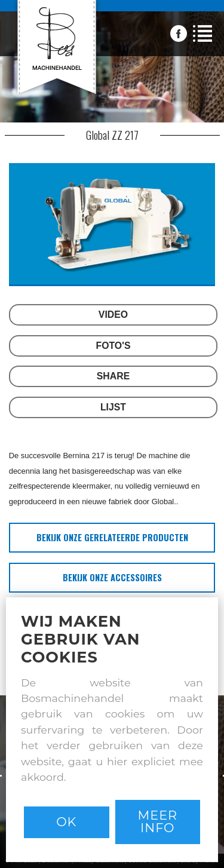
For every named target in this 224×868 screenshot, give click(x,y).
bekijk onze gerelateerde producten (112, 537)
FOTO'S (113, 346)
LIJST (113, 407)
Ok (66, 822)
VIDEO (113, 315)
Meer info (157, 821)
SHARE (113, 376)
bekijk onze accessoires (112, 577)
